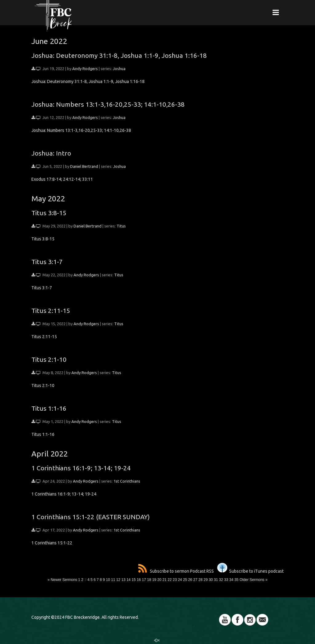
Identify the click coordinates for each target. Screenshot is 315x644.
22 (170, 580)
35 (236, 580)
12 (118, 580)
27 (195, 580)
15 (134, 580)
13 (123, 580)
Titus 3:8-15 (49, 213)
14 (128, 580)
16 (139, 580)
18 (149, 580)
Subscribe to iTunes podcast (250, 571)
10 (108, 580)
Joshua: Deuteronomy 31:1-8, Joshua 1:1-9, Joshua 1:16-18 (119, 55)
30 (211, 580)
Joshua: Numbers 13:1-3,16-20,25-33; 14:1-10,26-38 (108, 104)
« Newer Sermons (62, 580)
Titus (121, 226)
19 (154, 580)
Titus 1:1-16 (49, 408)
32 (221, 580)
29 (206, 580)
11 (113, 580)
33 (226, 580)
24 (180, 580)
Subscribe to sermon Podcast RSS (176, 571)
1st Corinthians (127, 481)
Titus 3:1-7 (47, 262)
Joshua (119, 69)
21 (164, 580)
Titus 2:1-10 (49, 359)
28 (200, 580)
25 (185, 580)
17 (144, 580)
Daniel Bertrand (84, 166)
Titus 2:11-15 (51, 310)
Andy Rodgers (85, 69)
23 (175, 580)
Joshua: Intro (51, 153)
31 (216, 580)
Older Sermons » (254, 580)
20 (159, 580)
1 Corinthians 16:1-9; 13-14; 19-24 (81, 468)
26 (190, 580)
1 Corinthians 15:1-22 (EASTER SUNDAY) (91, 517)
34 (231, 580)
